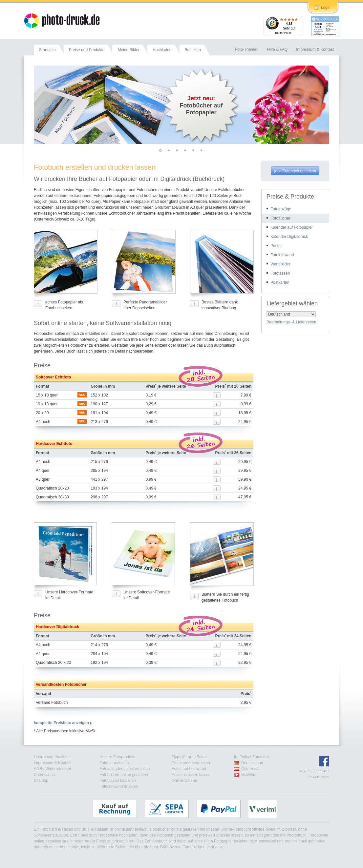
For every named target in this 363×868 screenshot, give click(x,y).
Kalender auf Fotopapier (292, 227)
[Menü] (299, 20)
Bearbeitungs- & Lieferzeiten (291, 322)
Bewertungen (319, 777)
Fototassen (280, 273)
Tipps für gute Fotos (189, 757)
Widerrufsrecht (58, 769)
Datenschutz (45, 775)
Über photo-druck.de (52, 757)
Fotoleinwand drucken (119, 786)
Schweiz (249, 775)
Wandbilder (280, 264)
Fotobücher (280, 218)
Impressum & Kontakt (53, 763)
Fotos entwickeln (114, 763)
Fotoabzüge (281, 209)
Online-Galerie (184, 781)
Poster (276, 246)
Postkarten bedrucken (191, 763)
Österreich (250, 769)
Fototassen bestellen (118, 781)
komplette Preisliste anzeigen (61, 723)
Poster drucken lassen (191, 775)
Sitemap (41, 781)
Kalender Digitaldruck (289, 237)
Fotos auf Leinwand (189, 769)
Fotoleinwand (282, 255)
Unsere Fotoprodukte (118, 757)
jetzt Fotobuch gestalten (295, 171)
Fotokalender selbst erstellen (125, 769)
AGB (38, 769)
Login (326, 8)
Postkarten (280, 282)
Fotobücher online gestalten (124, 775)
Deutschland (252, 763)
